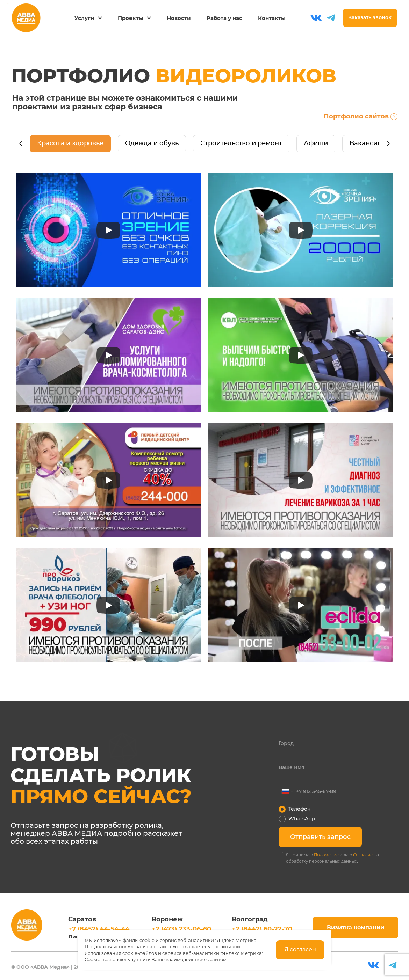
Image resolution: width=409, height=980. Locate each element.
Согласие (363, 855)
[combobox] (287, 791)
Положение (326, 855)
